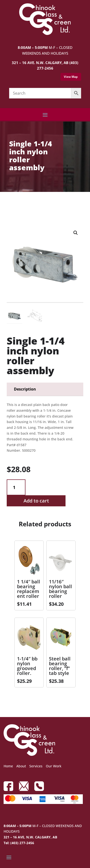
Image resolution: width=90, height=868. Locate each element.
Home (8, 766)
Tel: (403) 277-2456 (19, 843)
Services (36, 766)
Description (25, 389)
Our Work (54, 766)
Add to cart (36, 501)
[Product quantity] (16, 487)
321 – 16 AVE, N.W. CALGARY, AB (30, 837)
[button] (76, 233)
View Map (71, 77)
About (21, 766)
